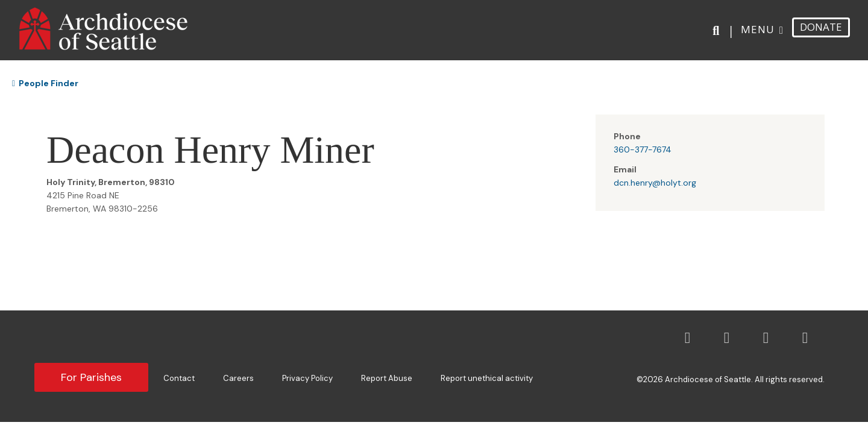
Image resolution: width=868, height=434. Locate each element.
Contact (179, 378)
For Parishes (91, 377)
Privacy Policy (307, 378)
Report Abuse (387, 378)
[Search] (718, 31)
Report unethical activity (487, 378)
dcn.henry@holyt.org (655, 183)
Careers (238, 378)
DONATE (821, 27)
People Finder (45, 83)
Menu (758, 29)
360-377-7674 (643, 149)
